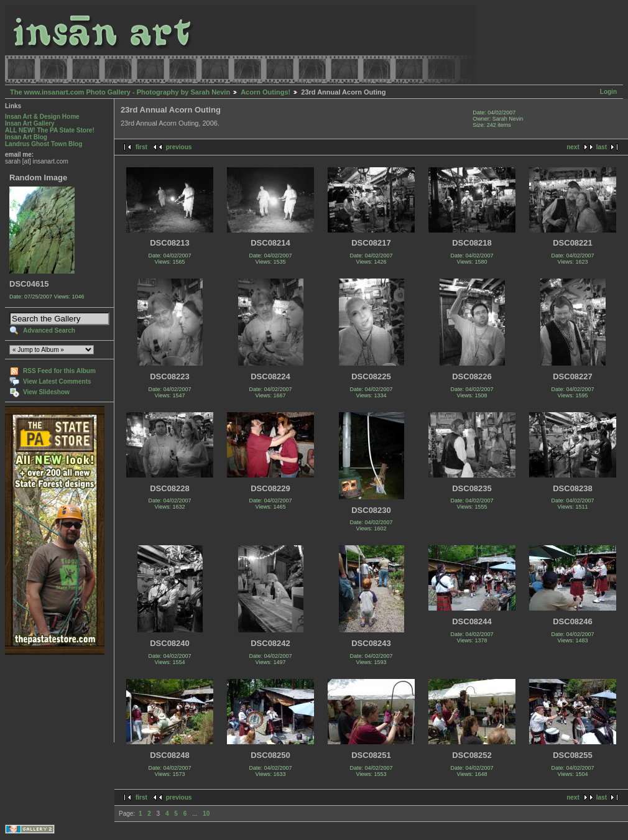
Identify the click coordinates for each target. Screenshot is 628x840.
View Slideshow (46, 392)
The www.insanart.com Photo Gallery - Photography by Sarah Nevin (120, 92)
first (141, 147)
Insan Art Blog (26, 137)
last (602, 147)
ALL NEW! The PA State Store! (50, 130)
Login (608, 92)
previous (179, 147)
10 (206, 814)
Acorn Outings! (266, 92)
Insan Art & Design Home (42, 117)
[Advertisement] (44, 699)
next (573, 147)
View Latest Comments (57, 381)
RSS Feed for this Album (59, 371)
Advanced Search (49, 330)
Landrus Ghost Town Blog (44, 144)
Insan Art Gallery (30, 123)
